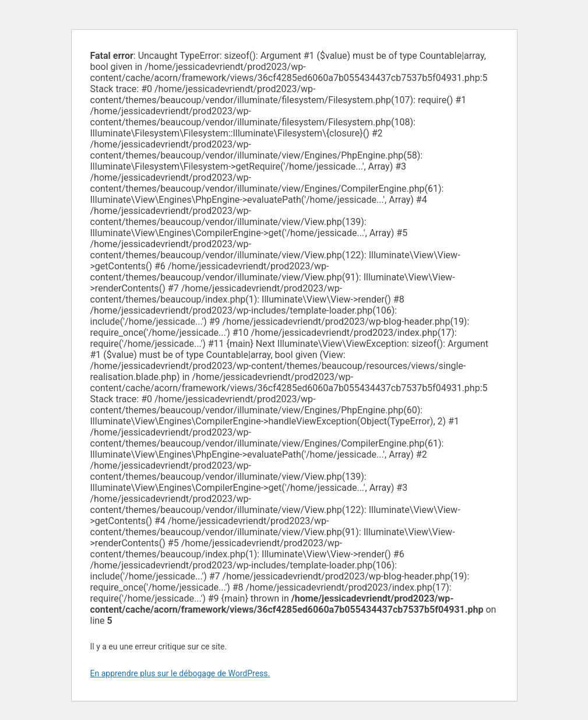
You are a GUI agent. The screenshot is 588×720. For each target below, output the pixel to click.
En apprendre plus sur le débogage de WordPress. (180, 673)
